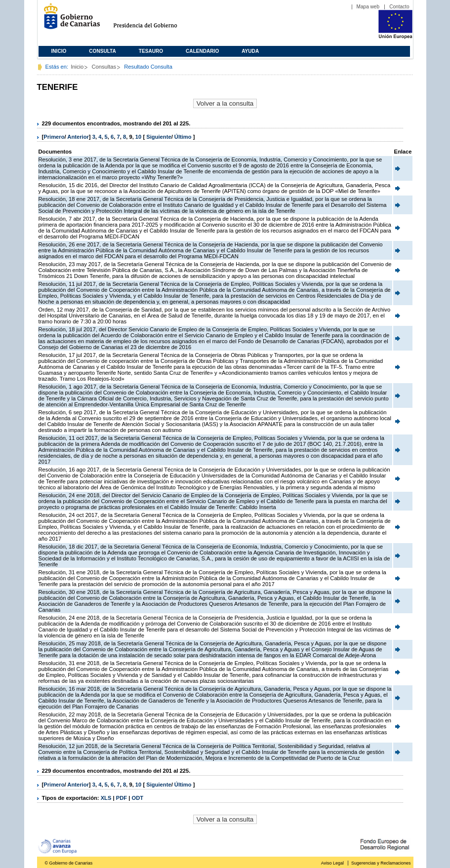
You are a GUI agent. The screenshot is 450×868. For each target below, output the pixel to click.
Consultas (104, 67)
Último (184, 137)
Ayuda (250, 51)
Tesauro (151, 51)
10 (138, 137)
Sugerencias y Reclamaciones (381, 863)
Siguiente (159, 137)
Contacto (399, 7)
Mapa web (368, 7)
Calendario (202, 51)
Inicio (59, 51)
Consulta (102, 51)
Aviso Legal (332, 863)
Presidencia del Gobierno (154, 20)
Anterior (78, 137)
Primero (54, 137)
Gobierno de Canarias (69, 20)
